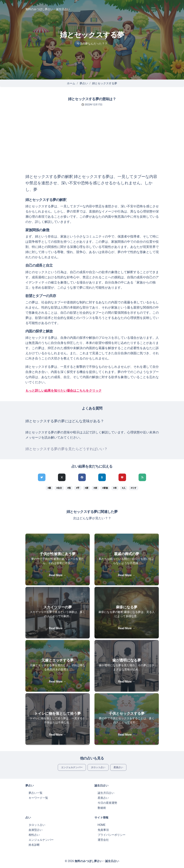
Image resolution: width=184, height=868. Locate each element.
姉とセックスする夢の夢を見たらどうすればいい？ (66, 449)
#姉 (95, 488)
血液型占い (36, 830)
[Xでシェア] (62, 477)
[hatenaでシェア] (102, 477)
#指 (69, 488)
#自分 (59, 488)
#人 (124, 488)
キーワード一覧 (38, 798)
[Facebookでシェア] (82, 477)
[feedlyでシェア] (142, 477)
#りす (134, 488)
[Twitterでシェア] (42, 477)
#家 (86, 488)
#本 (115, 488)
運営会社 (103, 840)
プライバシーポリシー (112, 835)
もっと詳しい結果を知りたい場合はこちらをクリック (64, 391)
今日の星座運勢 (107, 803)
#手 (78, 488)
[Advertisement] (92, 144)
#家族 (105, 488)
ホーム (71, 83)
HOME (102, 825)
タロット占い (98, 767)
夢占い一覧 (36, 793)
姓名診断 (34, 845)
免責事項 (103, 830)
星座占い (118, 767)
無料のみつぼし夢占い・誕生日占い (48, 9)
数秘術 (102, 808)
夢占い (84, 83)
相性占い (34, 835)
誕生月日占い (106, 793)
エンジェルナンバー (72, 767)
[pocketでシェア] (122, 477)
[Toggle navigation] (154, 9)
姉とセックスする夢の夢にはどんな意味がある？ (65, 421)
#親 (49, 488)
